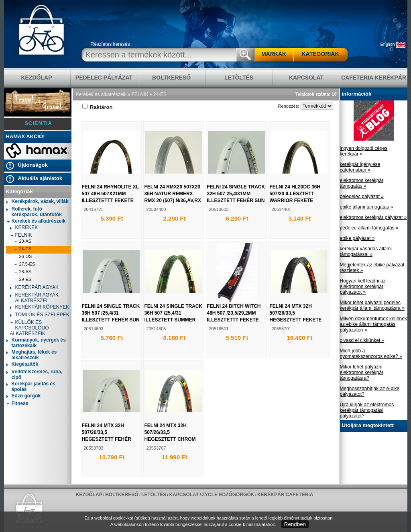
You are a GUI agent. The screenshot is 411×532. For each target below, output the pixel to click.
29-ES (23, 280)
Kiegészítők (22, 365)
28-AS (23, 273)
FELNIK (21, 235)
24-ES (23, 250)
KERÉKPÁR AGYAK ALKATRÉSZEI (35, 298)
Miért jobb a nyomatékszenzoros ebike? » (371, 354)
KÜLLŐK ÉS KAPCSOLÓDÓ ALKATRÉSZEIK (30, 328)
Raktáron (98, 107)
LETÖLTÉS (239, 78)
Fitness (17, 404)
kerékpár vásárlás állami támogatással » (366, 252)
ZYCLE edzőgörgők (228, 495)
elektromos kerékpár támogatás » (362, 183)
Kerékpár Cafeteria (285, 495)
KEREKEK (24, 228)
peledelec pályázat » (362, 196)
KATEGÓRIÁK (320, 54)
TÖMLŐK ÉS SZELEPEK (40, 315)
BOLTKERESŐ (171, 78)
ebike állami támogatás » (367, 207)
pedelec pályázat (104, 78)
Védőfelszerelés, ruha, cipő (35, 374)
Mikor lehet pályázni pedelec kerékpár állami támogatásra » (372, 305)
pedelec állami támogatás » (369, 228)
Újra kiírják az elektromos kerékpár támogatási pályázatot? (367, 410)
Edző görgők (24, 396)
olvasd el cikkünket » (362, 340)
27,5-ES (25, 265)
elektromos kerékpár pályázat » (373, 217)
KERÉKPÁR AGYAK (35, 288)
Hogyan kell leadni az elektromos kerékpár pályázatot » (363, 286)
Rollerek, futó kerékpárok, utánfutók (34, 212)
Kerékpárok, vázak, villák (38, 202)
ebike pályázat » (357, 238)
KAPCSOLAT (306, 78)
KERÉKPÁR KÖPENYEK (40, 308)
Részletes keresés (110, 44)
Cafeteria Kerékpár (374, 78)
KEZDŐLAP (37, 78)
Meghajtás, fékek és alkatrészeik (32, 355)
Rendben (295, 524)
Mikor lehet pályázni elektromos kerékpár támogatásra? (362, 372)
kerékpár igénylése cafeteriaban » (360, 167)
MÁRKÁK (274, 54)
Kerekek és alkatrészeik (36, 221)
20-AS (23, 242)
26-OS (23, 257)
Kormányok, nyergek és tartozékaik (36, 343)
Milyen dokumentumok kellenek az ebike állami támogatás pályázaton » (373, 324)
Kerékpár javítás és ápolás (31, 387)
